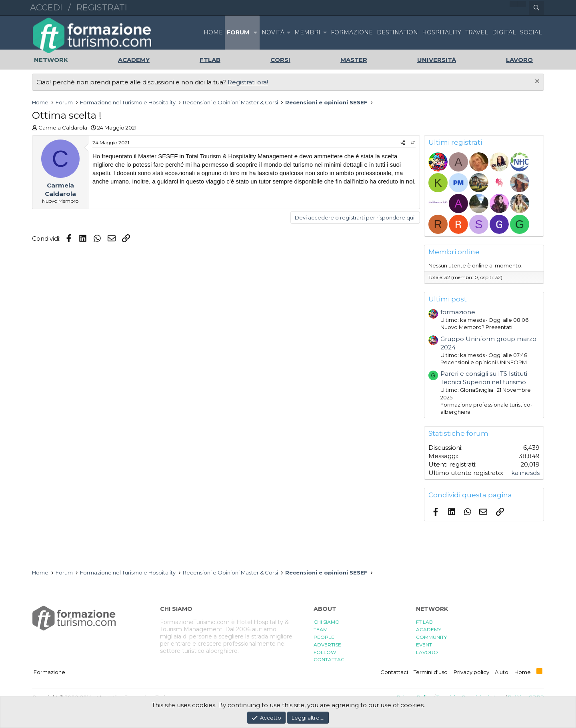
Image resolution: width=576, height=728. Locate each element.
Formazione (49, 672)
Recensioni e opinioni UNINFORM (484, 362)
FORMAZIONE (352, 32)
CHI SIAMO (327, 622)
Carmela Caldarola (63, 128)
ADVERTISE (327, 645)
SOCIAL (531, 32)
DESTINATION (397, 32)
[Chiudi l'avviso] (536, 82)
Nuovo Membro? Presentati (476, 327)
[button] (255, 33)
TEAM (321, 629)
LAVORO (427, 652)
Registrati (102, 7)
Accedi (46, 7)
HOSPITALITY (442, 32)
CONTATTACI (330, 659)
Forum (238, 32)
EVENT (424, 645)
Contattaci (394, 672)
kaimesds (525, 473)
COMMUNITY (431, 637)
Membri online (454, 252)
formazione (458, 312)
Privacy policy (471, 672)
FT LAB (424, 622)
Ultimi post (448, 299)
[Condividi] (403, 143)
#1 (413, 143)
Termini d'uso (431, 672)
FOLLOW (325, 652)
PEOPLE (324, 637)
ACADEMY (429, 629)
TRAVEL (477, 32)
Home (213, 32)
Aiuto (502, 672)
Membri (307, 32)
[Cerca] (536, 8)
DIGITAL (504, 32)
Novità (273, 32)
